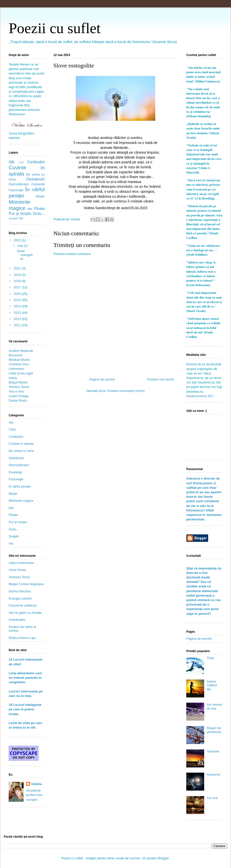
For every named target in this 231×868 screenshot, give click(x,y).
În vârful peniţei (20, 486)
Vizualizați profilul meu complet (34, 795)
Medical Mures (19, 360)
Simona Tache (19, 387)
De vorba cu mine (21, 451)
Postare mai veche (160, 379)
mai (21, 246)
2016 (18, 294)
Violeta (36, 784)
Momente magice (19, 205)
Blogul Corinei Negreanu (26, 584)
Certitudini (36, 162)
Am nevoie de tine (214, 707)
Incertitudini (17, 620)
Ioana (13, 378)
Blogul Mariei (18, 382)
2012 (18, 319)
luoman (135, 858)
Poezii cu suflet (55, 28)
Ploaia (39, 209)
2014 (18, 306)
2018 (18, 281)
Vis (21, 218)
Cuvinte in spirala (21, 444)
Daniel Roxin (18, 401)
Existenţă (38, 184)
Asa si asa (16, 391)
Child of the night (21, 373)
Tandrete (213, 751)
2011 (18, 325)
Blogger (163, 858)
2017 (18, 287)
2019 (18, 275)
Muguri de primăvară (214, 730)
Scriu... (39, 214)
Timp (210, 658)
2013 (18, 313)
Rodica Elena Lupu (22, 638)
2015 (18, 300)
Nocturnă (213, 775)
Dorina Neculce (20, 591)
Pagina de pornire (102, 379)
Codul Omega (19, 396)
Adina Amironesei (21, 563)
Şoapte (13, 218)
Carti (21, 162)
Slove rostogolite (25, 255)
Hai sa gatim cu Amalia (25, 613)
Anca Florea (17, 570)
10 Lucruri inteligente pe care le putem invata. (25, 709)
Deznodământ (19, 184)
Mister (40, 196)
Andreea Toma (19, 577)
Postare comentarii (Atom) (126, 391)
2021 (18, 268)
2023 (18, 240)
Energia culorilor (20, 598)
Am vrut (212, 798)
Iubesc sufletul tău (212, 685)
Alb (12, 162)
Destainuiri (36, 179)
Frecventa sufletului (23, 605)
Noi (30, 209)
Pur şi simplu (20, 214)
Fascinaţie (16, 190)
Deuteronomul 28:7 (200, 396)
